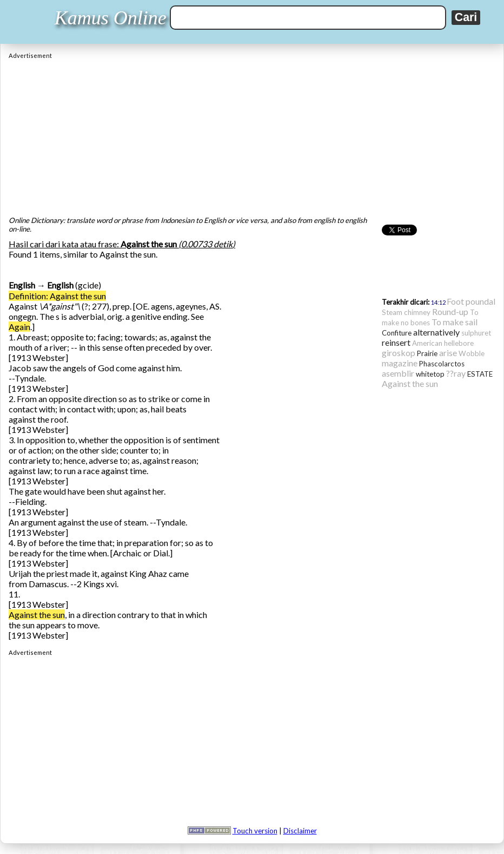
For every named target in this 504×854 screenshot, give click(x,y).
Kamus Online (111, 18)
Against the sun (37, 615)
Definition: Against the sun (57, 296)
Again (19, 327)
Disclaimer (300, 831)
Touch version (255, 831)
